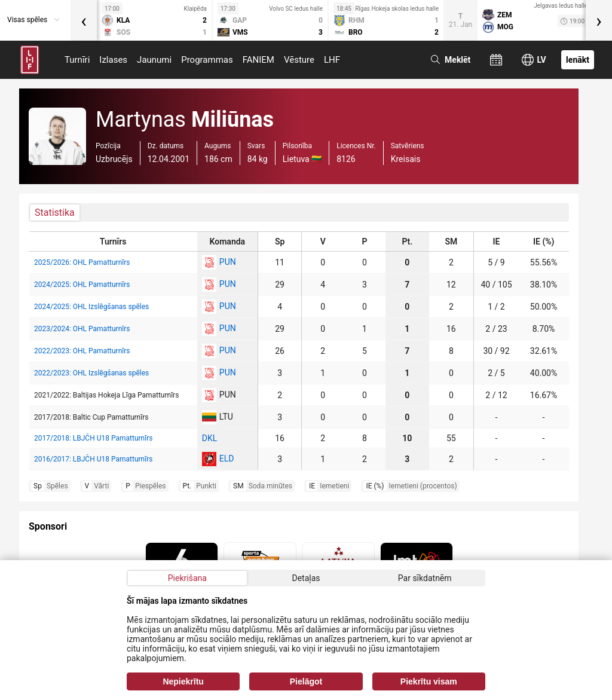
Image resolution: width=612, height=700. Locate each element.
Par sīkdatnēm (425, 578)
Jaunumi (154, 60)
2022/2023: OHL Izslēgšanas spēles (91, 373)
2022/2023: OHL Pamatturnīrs (82, 351)
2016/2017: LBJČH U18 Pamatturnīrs (93, 459)
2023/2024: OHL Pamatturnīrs (82, 329)
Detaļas (306, 578)
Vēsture (299, 60)
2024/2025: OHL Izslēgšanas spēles (91, 307)
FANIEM (258, 60)
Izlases (113, 60)
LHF (332, 60)
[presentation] (84, 20)
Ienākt (578, 60)
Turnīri (77, 60)
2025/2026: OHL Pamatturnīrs (82, 262)
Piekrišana (187, 578)
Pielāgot (306, 681)
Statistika (55, 213)
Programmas (207, 60)
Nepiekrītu (183, 681)
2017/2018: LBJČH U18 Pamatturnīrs (93, 438)
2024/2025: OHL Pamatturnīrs (82, 285)
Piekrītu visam (429, 681)
